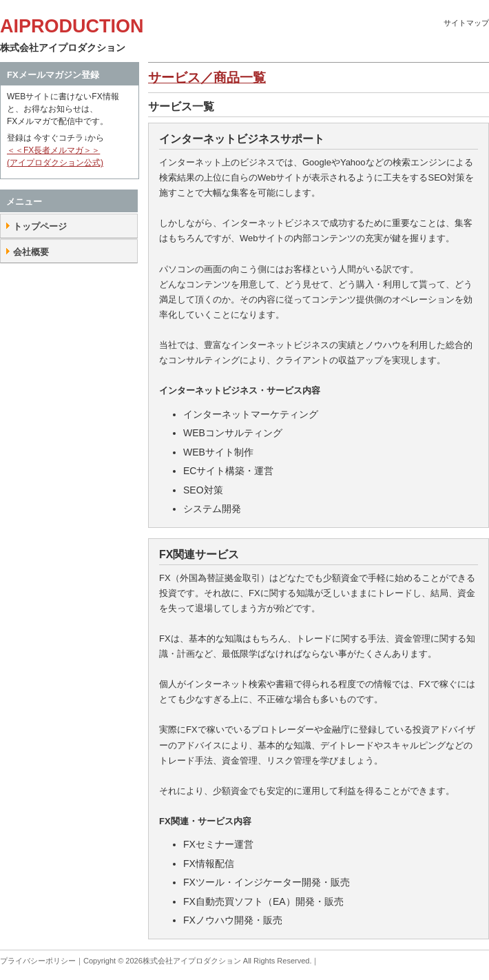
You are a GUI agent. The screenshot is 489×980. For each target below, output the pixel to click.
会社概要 (31, 252)
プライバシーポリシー (38, 961)
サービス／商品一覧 (207, 78)
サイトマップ (466, 23)
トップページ (40, 226)
